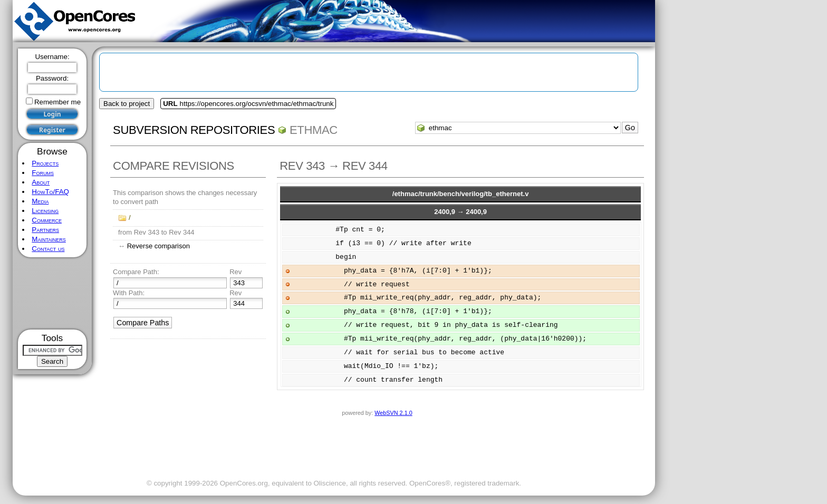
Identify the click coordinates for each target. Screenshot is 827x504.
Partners (45, 230)
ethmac (314, 130)
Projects (45, 163)
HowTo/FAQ (50, 192)
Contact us (48, 249)
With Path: (129, 293)
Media (40, 201)
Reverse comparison (158, 246)
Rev (235, 272)
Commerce (47, 220)
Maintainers (49, 239)
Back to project (127, 104)
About (41, 182)
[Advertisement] (52, 293)
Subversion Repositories (194, 130)
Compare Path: (136, 272)
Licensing (45, 211)
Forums (43, 173)
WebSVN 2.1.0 (393, 413)
